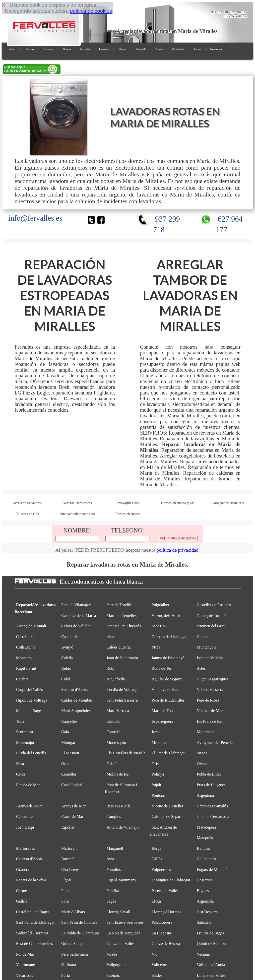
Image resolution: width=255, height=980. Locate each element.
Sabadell (204, 922)
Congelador (141, 49)
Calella (67, 658)
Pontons (158, 795)
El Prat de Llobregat (168, 753)
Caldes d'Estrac (119, 647)
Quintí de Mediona (212, 944)
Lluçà (156, 901)
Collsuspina (26, 647)
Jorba (156, 732)
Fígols (66, 880)
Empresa (30, 49)
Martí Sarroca (118, 711)
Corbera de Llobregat (169, 637)
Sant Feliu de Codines (79, 922)
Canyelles (69, 721)
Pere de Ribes (208, 700)
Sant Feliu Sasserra (122, 700)
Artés (201, 668)
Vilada (112, 954)
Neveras (67, 49)
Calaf (66, 679)
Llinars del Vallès (211, 975)
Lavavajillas (86, 49)
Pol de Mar (25, 954)
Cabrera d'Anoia (30, 859)
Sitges (202, 753)
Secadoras (48, 49)
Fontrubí (113, 732)
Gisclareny (70, 870)
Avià (110, 859)
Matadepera (206, 827)
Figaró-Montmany (121, 880)
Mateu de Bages (29, 711)
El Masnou (70, 753)
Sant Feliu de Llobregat (35, 922)
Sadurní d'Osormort (32, 933)
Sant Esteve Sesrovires (125, 922)
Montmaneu (207, 732)
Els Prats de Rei (210, 721)
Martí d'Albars (73, 912)
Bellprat (203, 848)
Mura (156, 647)
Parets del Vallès (165, 891)
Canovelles (25, 817)
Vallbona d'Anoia (211, 965)
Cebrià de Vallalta (76, 626)
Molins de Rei (118, 774)
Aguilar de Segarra (167, 679)
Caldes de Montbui (77, 700)
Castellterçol (27, 637)
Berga (157, 848)
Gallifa (22, 901)
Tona (20, 721)
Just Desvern (207, 912)
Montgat (68, 743)
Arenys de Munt (29, 806)
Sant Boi (159, 626)
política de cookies (91, 11)
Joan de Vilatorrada (122, 658)
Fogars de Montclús (213, 870)
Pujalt (156, 785)
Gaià (65, 732)
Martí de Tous (163, 711)
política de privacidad (177, 550)
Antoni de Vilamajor (123, 827)
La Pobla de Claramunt (80, 933)
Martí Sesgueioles (76, 711)
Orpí (65, 764)
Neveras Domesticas (77, 503)
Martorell (69, 848)
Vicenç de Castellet (167, 806)
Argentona (205, 795)
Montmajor (25, 743)
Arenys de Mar (73, 806)
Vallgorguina (117, 965)
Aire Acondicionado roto (77, 514)
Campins (114, 817)
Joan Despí (25, 827)
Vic (155, 954)
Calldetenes (206, 859)
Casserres (205, 880)
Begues (203, 891)
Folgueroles (161, 870)
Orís (155, 764)
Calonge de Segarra (168, 817)
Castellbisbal (72, 785)
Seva (20, 764)
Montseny (24, 658)
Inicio (11, 49)
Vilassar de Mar (210, 711)
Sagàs (111, 901)
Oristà (111, 764)
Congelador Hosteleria (228, 503)
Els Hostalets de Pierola (126, 753)
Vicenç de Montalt (31, 626)
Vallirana (69, 965)
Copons (203, 637)
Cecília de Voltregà (122, 689)
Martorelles (26, 848)
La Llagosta (161, 933)
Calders (22, 679)
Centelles (69, 774)
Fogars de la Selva (31, 880)
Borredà (68, 859)
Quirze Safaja (72, 944)
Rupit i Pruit (26, 668)
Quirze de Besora (166, 944)
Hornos (123, 49)
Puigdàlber (160, 605)
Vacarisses (25, 975)
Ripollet (68, 827)
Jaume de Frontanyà (168, 658)
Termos (197, 49)
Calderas (160, 49)
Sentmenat (25, 732)
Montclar (159, 743)
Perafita (113, 891)
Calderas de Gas (27, 514)
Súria (66, 975)
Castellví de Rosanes (214, 605)
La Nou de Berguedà (123, 933)
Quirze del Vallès (120, 944)
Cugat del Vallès (30, 689)
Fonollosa (114, 870)
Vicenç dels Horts (166, 616)
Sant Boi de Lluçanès (124, 626)
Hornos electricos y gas (178, 503)
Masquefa (205, 838)
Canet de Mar (72, 817)
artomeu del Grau (211, 626)
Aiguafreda (116, 679)
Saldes (157, 975)
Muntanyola (207, 647)
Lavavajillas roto (128, 503)
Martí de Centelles (121, 616)
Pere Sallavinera (75, 954)
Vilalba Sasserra (210, 689)
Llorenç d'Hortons (166, 912)
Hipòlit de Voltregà (32, 700)
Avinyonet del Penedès (215, 743)
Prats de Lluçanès (211, 785)
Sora (65, 901)
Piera (65, 891)
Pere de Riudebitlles (168, 700)
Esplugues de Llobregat (171, 880)
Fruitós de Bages (210, 933)
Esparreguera (162, 721)
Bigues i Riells (118, 806)
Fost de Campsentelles (34, 944)
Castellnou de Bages (33, 912)
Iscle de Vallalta (210, 658)
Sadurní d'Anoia (74, 689)
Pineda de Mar (28, 785)
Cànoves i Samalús (212, 806)
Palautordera (162, 922)
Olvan (202, 764)
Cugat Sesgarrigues (213, 679)
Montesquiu (116, 743)
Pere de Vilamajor (76, 605)
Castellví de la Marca (79, 616)
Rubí (110, 668)
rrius (110, 637)
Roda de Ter (162, 668)
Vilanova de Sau (165, 689)
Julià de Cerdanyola (213, 817)
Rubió (66, 668)
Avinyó (67, 647)
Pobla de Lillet (209, 774)
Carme (22, 891)
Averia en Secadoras (27, 503)
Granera (23, 870)
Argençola (205, 901)
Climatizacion (179, 49)
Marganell (115, 848)
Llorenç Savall (118, 912)
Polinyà (158, 774)
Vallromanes (26, 965)
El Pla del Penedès (31, 753)
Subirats (113, 975)
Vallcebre (159, 965)
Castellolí (69, 637)
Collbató (113, 721)
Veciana (203, 954)
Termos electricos (127, 514)
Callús (157, 859)
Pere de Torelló (119, 605)
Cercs (21, 774)
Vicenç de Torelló (211, 616)
